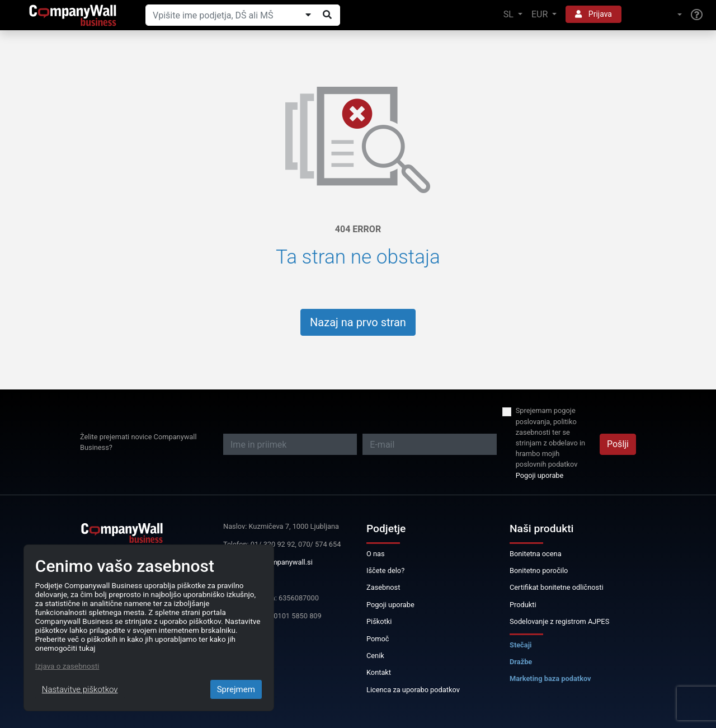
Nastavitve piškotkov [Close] (80, 689)
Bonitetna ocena (536, 554)
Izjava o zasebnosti (67, 666)
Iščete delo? (385, 570)
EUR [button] (541, 14)
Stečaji (520, 645)
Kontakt (379, 672)
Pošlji (618, 444)
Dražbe (521, 662)
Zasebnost (383, 587)
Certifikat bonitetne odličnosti (557, 587)
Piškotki (379, 621)
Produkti (523, 605)
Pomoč (378, 639)
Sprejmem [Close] (236, 689)
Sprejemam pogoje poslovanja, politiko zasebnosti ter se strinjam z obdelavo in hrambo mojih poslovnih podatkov (550, 437)
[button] (656, 15)
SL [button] (510, 14)
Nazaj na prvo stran (358, 322)
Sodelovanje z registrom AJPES (559, 621)
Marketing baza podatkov (550, 678)
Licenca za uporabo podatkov (413, 690)
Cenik (375, 656)
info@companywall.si (279, 562)
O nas (376, 554)
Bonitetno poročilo (539, 570)
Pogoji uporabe (540, 475)
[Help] (697, 15)
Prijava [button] (593, 14)
